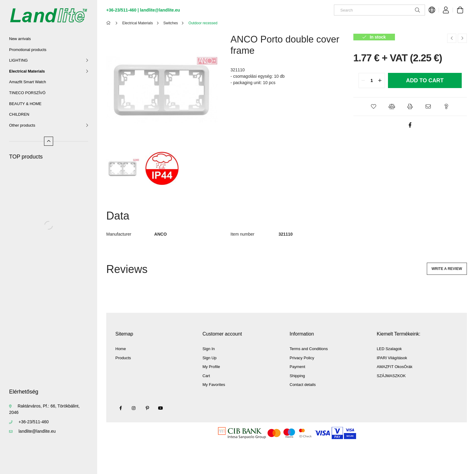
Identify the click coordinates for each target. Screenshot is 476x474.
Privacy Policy (302, 358)
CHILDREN (19, 114)
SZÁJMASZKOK (391, 376)
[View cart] (460, 10)
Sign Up (209, 358)
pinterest (147, 408)
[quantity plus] (380, 80)
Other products (22, 125)
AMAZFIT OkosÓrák (395, 367)
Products (123, 358)
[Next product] (462, 38)
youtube (161, 408)
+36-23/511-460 (34, 422)
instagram (134, 408)
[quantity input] (372, 80)
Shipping (297, 376)
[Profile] (446, 10)
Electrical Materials (27, 71)
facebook (121, 408)
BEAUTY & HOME (25, 104)
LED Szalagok (389, 349)
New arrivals (20, 39)
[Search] (379, 10)
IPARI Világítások (392, 358)
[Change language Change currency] (432, 10)
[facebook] (410, 125)
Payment (297, 367)
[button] (374, 107)
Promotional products (28, 50)
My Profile (211, 367)
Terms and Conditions (309, 349)
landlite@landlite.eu (37, 431)
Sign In (209, 349)
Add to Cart (425, 80)
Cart (206, 376)
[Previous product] (452, 38)
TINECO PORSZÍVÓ (27, 93)
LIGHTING (18, 60)
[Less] (49, 141)
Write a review (447, 269)
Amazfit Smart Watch (28, 82)
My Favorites (214, 385)
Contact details (303, 385)
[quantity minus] (363, 80)
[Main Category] (109, 23)
